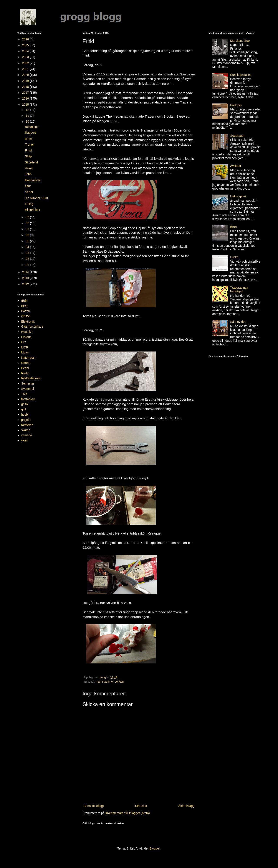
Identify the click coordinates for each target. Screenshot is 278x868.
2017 (26, 93)
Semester (28, 383)
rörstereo (27, 425)
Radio (25, 373)
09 (28, 217)
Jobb (28, 174)
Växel (29, 168)
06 (28, 235)
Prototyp (236, 105)
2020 (26, 75)
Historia (26, 337)
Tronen (30, 145)
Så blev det (238, 322)
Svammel (108, 682)
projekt (26, 420)
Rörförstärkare (31, 378)
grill (24, 409)
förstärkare (29, 399)
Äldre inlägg (186, 806)
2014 (26, 272)
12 (28, 110)
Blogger (155, 848)
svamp (26, 430)
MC (24, 342)
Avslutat (236, 166)
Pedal (25, 368)
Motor (25, 352)
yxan (25, 440)
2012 (26, 284)
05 (28, 241)
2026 (26, 39)
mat (98, 682)
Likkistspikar (238, 196)
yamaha (27, 435)
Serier (29, 192)
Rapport (30, 133)
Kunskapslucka (240, 75)
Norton (26, 363)
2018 (26, 87)
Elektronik (28, 322)
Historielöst (32, 210)
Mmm (29, 139)
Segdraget (237, 136)
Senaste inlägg (94, 806)
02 (28, 259)
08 (28, 223)
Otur (28, 186)
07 (28, 229)
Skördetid (31, 162)
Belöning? (32, 127)
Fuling (29, 204)
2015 (26, 105)
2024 (26, 51)
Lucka (234, 257)
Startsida (141, 806)
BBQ (25, 306)
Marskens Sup (240, 41)
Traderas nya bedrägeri (239, 289)
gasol (25, 404)
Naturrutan (28, 358)
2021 (26, 69)
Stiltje (29, 156)
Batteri (26, 311)
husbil (25, 415)
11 (28, 116)
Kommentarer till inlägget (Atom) (128, 813)
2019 (26, 81)
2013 (26, 278)
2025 (26, 45)
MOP (25, 347)
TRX (24, 394)
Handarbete (33, 180)
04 (28, 247)
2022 (26, 63)
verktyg (119, 682)
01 (28, 265)
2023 (26, 57)
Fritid (28, 150)
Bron (233, 227)
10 (28, 122)
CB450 (26, 316)
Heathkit (27, 332)
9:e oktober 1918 (36, 198)
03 (28, 253)
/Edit (24, 301)
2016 (26, 98)
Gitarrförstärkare (32, 327)
